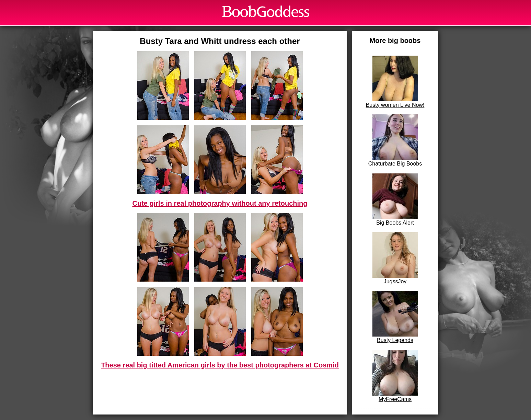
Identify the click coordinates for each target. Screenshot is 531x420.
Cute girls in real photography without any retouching (220, 203)
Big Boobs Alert (395, 200)
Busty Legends (395, 317)
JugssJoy (395, 258)
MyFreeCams (395, 376)
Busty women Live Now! (395, 82)
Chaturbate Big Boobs (395, 140)
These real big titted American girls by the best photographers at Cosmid (220, 365)
